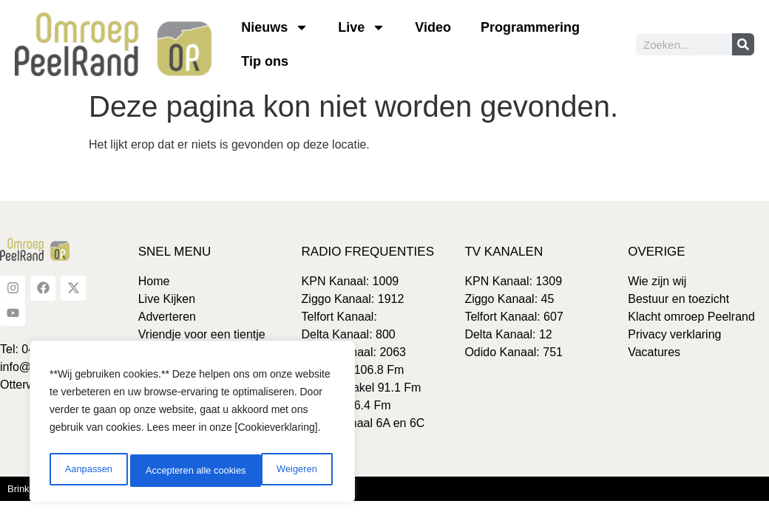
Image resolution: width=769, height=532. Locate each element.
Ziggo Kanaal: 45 (509, 299)
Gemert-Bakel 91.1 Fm (362, 388)
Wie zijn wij (657, 281)
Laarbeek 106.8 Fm (353, 370)
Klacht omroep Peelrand (691, 317)
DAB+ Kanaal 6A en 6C (363, 423)
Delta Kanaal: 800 (349, 334)
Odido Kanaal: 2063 (354, 352)
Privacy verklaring (674, 334)
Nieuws (275, 27)
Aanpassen (87, 471)
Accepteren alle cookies (269, 471)
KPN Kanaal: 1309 (513, 281)
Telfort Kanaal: (339, 317)
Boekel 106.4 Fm (346, 405)
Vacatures (654, 352)
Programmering (530, 27)
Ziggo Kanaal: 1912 (353, 299)
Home (154, 281)
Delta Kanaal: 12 (508, 334)
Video (433, 27)
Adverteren (167, 317)
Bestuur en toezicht (678, 299)
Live (362, 27)
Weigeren (163, 471)
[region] (192, 425)
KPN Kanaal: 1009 (350, 281)
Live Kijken (167, 299)
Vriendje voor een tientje (202, 334)
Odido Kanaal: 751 (514, 352)
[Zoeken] (743, 44)
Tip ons (265, 61)
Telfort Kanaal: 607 (514, 317)
